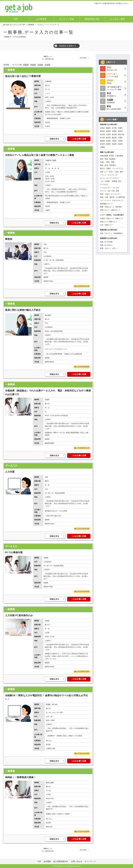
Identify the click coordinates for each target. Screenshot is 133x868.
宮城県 (120, 128)
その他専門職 (120, 197)
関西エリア (113, 222)
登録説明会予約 (92, 19)
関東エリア (119, 218)
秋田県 (102, 131)
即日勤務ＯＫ (113, 94)
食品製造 (112, 159)
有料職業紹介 (118, 233)
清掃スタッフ (105, 210)
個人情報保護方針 (61, 861)
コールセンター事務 (113, 88)
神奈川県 (121, 135)
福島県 (108, 131)
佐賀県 (114, 144)
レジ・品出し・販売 (111, 172)
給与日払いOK (113, 68)
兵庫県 (120, 141)
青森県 (108, 128)
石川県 (102, 138)
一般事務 (10, 70)
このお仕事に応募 (79, 139)
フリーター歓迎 (113, 75)
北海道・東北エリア (107, 218)
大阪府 (114, 141)
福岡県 (108, 144)
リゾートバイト (106, 200)
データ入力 (11, 466)
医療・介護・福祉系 (107, 197)
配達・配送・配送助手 (108, 165)
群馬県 (120, 131)
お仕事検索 (41, 19)
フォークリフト (118, 168)
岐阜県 (108, 138)
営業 (117, 191)
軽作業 (111, 156)
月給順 (47, 65)
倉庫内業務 (104, 156)
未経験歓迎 (113, 101)
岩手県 (114, 128)
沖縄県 (102, 147)
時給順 (33, 65)
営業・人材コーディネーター (110, 194)
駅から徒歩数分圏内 (113, 107)
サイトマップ (90, 861)
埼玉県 (102, 135)
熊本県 (120, 144)
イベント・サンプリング (109, 175)
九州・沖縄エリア (106, 225)
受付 (120, 181)
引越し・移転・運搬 (107, 162)
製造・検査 (104, 159)
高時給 (113, 82)
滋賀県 (102, 141)
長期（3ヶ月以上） (107, 245)
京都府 (108, 141)
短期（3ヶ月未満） (107, 242)
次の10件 (83, 58)
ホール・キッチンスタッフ (110, 178)
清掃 (102, 172)
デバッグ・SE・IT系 (107, 191)
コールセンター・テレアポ (110, 188)
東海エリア (104, 222)
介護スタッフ (115, 210)
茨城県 (114, 131)
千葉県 (108, 135)
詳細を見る (54, 139)
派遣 (102, 233)
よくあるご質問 (117, 19)
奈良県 (102, 144)
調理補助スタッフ (106, 204)
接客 (121, 172)
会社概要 (47, 861)
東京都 (114, 135)
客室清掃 (119, 207)
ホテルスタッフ (118, 200)
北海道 (102, 128)
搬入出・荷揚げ (106, 168)
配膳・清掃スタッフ (107, 207)
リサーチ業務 (105, 181)
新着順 (26, 65)
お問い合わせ (77, 861)
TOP (16, 19)
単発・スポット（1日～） (109, 248)
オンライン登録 (67, 19)
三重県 (120, 138)
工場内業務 (119, 156)
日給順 (40, 65)
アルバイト (108, 233)
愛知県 (114, 138)
